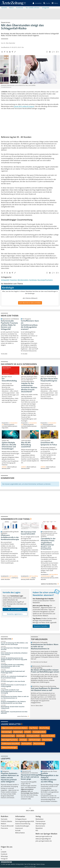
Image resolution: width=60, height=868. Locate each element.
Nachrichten (6, 639)
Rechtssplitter (26, 744)
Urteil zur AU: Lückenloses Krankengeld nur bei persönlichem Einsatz (14, 677)
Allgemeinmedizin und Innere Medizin (14, 728)
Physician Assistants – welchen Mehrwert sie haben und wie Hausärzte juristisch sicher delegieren (10, 778)
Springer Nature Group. (38, 865)
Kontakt (18, 831)
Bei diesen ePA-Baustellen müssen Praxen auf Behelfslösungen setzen (45, 671)
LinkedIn (4, 852)
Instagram (4, 859)
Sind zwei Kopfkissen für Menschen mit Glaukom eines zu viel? (45, 690)
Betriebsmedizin (23, 280)
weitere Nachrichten (23, 717)
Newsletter (39, 829)
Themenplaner (40, 822)
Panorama (4, 829)
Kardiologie (33, 280)
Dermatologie (7, 732)
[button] (54, 3)
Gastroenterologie (8, 736)
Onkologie (23, 740)
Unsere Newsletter (11, 724)
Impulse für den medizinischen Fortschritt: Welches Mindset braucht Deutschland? (29, 388)
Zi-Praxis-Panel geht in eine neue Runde (13, 682)
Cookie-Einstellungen (22, 826)
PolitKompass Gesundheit (11, 744)
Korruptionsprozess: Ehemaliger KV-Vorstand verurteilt (14, 649)
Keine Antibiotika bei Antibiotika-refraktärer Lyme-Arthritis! (14, 654)
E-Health (28, 732)
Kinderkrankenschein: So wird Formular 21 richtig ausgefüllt (14, 686)
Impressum (19, 829)
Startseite (4, 819)
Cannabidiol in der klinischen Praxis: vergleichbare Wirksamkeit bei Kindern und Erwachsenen (48, 544)
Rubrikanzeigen (41, 824)
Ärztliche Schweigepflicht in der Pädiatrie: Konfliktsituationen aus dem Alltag (13, 703)
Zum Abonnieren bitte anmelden (30, 303)
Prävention (13, 280)
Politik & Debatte (6, 822)
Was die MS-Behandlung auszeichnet (26, 445)
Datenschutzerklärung (23, 824)
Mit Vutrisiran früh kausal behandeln (28, 533)
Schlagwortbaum (21, 819)
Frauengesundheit (39, 732)
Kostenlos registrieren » (15, 614)
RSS (37, 831)
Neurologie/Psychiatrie (45, 280)
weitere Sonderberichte (50, 584)
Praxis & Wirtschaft (7, 826)
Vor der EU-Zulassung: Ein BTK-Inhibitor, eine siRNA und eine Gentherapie (14, 644)
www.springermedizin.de (44, 837)
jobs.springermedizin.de (44, 841)
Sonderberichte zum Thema (15, 519)
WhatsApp (4, 857)
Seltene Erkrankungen (9, 748)
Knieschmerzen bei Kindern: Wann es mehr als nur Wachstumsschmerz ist (15, 698)
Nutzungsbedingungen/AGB (25, 822)
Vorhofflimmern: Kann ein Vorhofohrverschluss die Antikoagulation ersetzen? (30, 325)
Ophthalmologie (35, 740)
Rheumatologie (39, 744)
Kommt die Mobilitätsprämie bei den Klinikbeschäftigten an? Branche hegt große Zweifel (14, 660)
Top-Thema (33, 728)
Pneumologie (47, 740)
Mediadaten (40, 819)
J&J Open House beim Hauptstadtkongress (49, 380)
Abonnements (40, 826)
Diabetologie (18, 732)
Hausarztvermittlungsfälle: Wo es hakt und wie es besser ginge (32, 777)
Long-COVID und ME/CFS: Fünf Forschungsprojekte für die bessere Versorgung (12, 692)
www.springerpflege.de (43, 839)
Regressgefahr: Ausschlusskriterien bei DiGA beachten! (14, 713)
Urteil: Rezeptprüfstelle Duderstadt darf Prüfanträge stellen (13, 672)
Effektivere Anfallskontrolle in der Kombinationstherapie (10, 538)
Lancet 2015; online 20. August (24, 107)
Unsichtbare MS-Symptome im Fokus (49, 444)
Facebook (4, 854)
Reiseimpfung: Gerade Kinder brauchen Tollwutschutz (13, 708)
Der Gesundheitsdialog (9, 380)
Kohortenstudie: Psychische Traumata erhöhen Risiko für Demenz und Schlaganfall (9, 325)
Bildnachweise (20, 833)
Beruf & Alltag (44, 728)
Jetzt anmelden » (15, 610)
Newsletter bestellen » (41, 626)
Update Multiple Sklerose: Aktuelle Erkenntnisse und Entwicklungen (9, 446)
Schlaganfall (5, 280)
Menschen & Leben (48, 736)
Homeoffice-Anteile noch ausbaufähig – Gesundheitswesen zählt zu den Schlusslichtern (13, 667)
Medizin (3, 824)
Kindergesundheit (33, 736)
